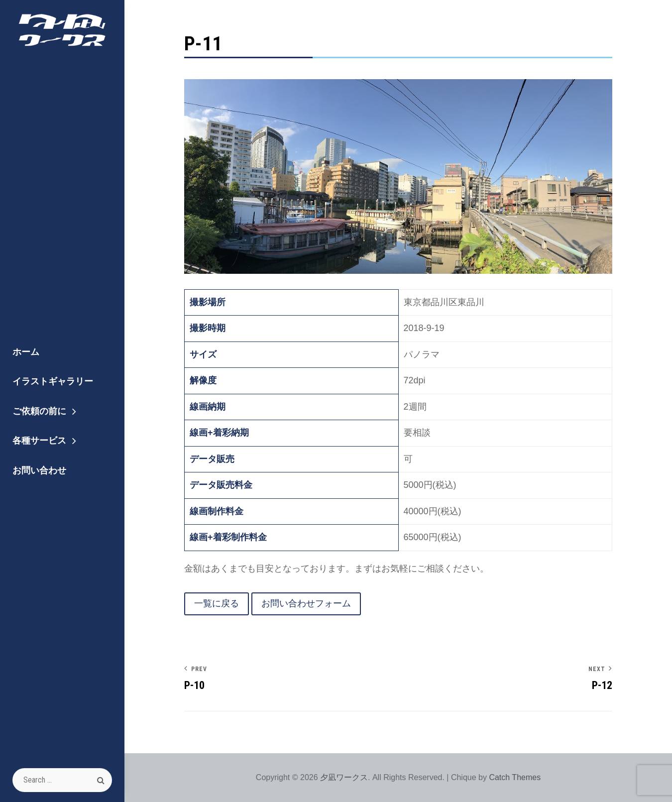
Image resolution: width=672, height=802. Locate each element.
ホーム (26, 352)
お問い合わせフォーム (306, 603)
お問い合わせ (39, 470)
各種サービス (39, 440)
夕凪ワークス (344, 777)
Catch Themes (515, 777)
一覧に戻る (217, 603)
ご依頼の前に (39, 411)
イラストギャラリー (53, 381)
